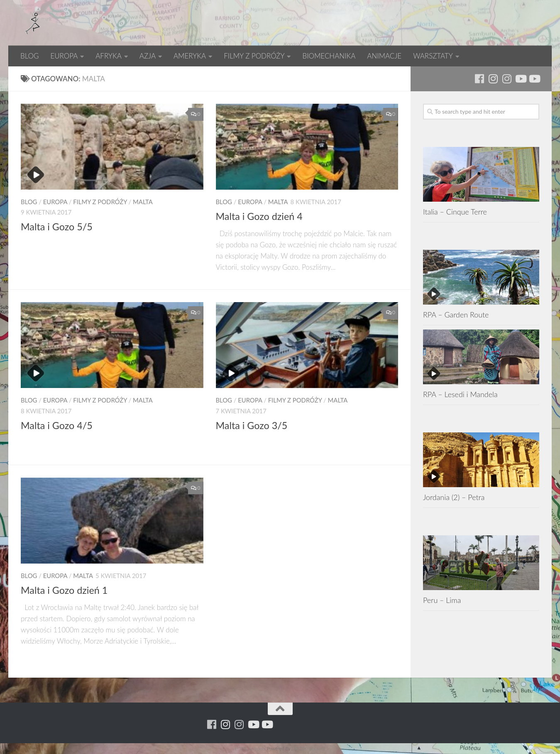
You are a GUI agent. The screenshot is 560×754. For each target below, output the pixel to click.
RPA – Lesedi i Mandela (460, 394)
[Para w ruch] (493, 79)
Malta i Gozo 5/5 (57, 227)
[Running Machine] (479, 79)
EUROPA (64, 56)
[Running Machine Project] (507, 79)
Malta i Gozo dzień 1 (64, 590)
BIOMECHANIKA (329, 56)
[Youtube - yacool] (534, 79)
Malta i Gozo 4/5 (57, 425)
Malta (143, 202)
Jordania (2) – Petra (454, 497)
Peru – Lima (442, 600)
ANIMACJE (384, 56)
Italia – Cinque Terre (455, 212)
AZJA (148, 56)
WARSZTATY (433, 56)
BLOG (29, 56)
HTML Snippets (250, 748)
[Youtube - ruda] (520, 79)
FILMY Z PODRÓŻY (254, 56)
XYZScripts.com (309, 748)
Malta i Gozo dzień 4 (259, 216)
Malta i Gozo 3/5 (252, 425)
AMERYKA (190, 56)
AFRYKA (109, 56)
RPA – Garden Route (456, 315)
